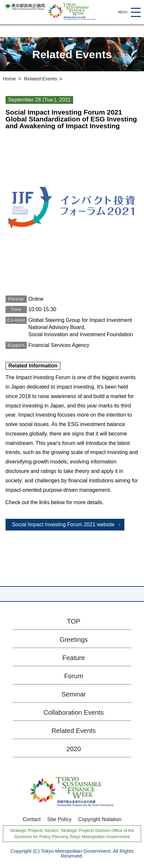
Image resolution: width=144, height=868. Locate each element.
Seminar (73, 694)
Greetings (74, 640)
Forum (74, 676)
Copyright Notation (100, 820)
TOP (74, 621)
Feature (74, 658)
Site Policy (59, 820)
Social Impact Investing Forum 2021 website (63, 524)
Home (9, 79)
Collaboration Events (74, 712)
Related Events (40, 79)
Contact (32, 820)
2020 (74, 749)
